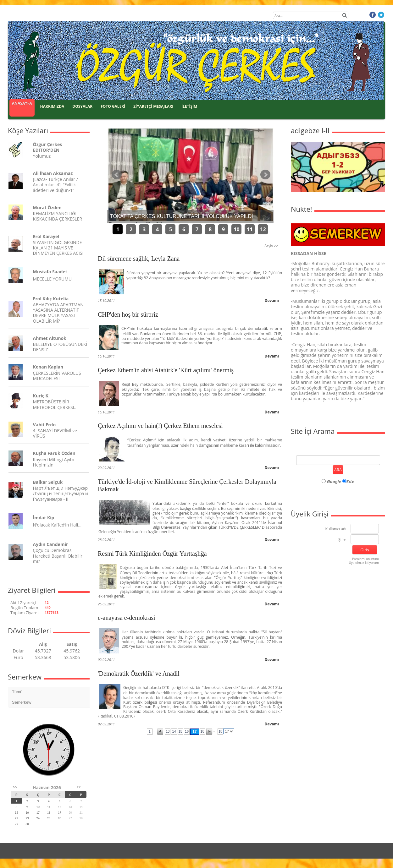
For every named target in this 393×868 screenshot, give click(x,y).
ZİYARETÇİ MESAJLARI (153, 106)
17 (194, 732)
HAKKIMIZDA (52, 106)
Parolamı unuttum (365, 559)
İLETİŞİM (189, 106)
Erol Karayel (46, 236)
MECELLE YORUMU (52, 279)
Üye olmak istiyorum (364, 563)
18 (202, 731)
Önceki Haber (117, 175)
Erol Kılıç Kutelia (51, 299)
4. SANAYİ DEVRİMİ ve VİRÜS (55, 433)
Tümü (17, 692)
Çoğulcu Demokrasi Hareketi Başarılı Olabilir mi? (58, 556)
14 (174, 731)
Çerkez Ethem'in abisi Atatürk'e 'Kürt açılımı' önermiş (166, 370)
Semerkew (22, 702)
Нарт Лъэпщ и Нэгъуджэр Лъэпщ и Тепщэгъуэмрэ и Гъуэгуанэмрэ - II (61, 493)
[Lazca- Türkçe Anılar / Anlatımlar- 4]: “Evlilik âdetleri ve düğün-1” (55, 185)
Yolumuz (42, 156)
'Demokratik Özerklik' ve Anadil (139, 674)
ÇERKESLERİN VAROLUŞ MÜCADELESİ (57, 376)
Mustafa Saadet (50, 272)
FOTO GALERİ (113, 106)
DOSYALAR (82, 106)
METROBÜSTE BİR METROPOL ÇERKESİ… (55, 404)
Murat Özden (47, 207)
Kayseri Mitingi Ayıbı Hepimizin (53, 462)
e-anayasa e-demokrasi (127, 618)
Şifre (342, 540)
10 (236, 229)
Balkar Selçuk (48, 482)
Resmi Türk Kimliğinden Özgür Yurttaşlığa (152, 554)
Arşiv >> (271, 246)
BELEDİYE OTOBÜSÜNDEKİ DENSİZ (60, 347)
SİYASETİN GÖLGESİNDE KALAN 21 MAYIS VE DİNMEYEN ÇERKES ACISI (58, 248)
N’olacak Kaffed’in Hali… (57, 525)
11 (250, 229)
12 (263, 229)
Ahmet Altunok (50, 338)
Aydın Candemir (51, 544)
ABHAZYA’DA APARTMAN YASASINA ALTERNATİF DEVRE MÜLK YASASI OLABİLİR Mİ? (58, 313)
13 (168, 731)
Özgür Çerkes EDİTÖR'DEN (48, 147)
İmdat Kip (44, 518)
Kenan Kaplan (48, 367)
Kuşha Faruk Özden (54, 453)
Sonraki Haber (265, 175)
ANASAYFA (22, 103)
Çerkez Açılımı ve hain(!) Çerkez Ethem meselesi (160, 426)
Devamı (272, 300)
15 (180, 731)
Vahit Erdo (44, 425)
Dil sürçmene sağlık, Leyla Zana (139, 259)
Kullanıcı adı (336, 529)
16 (187, 731)
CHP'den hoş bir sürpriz (128, 314)
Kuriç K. (41, 396)
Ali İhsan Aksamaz (53, 173)
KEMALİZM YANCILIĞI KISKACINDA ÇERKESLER (58, 216)
